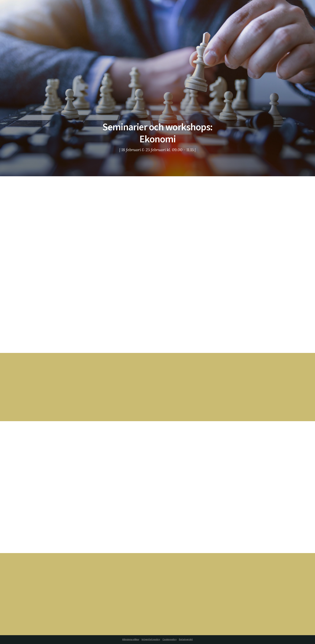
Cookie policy (170, 640)
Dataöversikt (186, 640)
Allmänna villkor (131, 640)
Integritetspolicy (151, 640)
